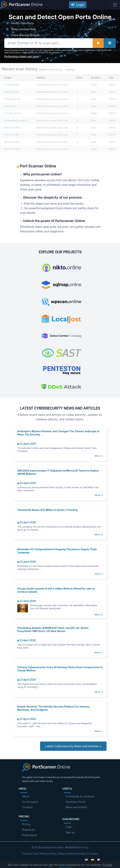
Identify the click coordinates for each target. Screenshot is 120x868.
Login (78, 5)
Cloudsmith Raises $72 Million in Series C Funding (48, 510)
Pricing (26, 824)
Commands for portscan (80, 796)
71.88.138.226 (12, 85)
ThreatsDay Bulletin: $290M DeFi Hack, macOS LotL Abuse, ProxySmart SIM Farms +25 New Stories (53, 629)
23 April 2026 (27, 444)
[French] (99, 860)
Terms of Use (30, 854)
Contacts (27, 807)
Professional (30, 835)
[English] (86, 860)
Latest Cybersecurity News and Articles (73, 746)
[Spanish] (93, 860)
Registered (29, 830)
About (26, 796)
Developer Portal (76, 802)
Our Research (30, 802)
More (99, 456)
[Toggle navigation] (115, 5)
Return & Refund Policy (72, 854)
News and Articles (76, 807)
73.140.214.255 (12, 99)
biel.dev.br (10, 106)
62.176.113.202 (12, 149)
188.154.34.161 (12, 128)
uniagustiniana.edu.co (16, 120)
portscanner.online (52, 847)
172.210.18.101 (12, 135)
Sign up (70, 832)
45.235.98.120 (12, 142)
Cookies (93, 854)
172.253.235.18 (12, 113)
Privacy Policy (48, 854)
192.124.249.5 (12, 92)
